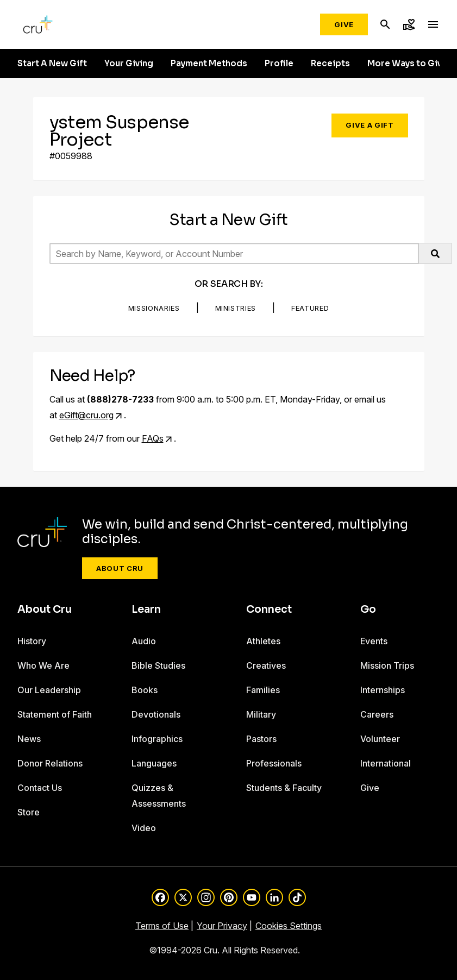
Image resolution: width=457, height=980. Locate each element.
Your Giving (129, 64)
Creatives (266, 665)
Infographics (157, 739)
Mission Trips (387, 665)
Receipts (330, 64)
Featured (310, 308)
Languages (154, 763)
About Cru (120, 568)
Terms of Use (162, 926)
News (29, 739)
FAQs (153, 438)
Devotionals (156, 714)
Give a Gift (370, 125)
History (32, 641)
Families (263, 690)
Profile (279, 64)
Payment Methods (209, 64)
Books (145, 690)
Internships (383, 690)
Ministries (236, 308)
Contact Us (40, 788)
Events (374, 641)
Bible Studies (158, 665)
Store (29, 812)
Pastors (261, 739)
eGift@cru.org (86, 415)
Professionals (274, 763)
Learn (146, 610)
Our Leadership (49, 690)
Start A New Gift (52, 64)
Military (261, 714)
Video (144, 828)
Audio (144, 641)
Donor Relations (50, 763)
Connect (269, 610)
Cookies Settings (289, 926)
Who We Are (43, 665)
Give (344, 24)
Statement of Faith (55, 714)
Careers (377, 714)
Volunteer (380, 739)
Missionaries (154, 308)
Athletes (263, 641)
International (386, 763)
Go (368, 610)
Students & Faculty (284, 788)
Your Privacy (222, 926)
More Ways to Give (407, 64)
